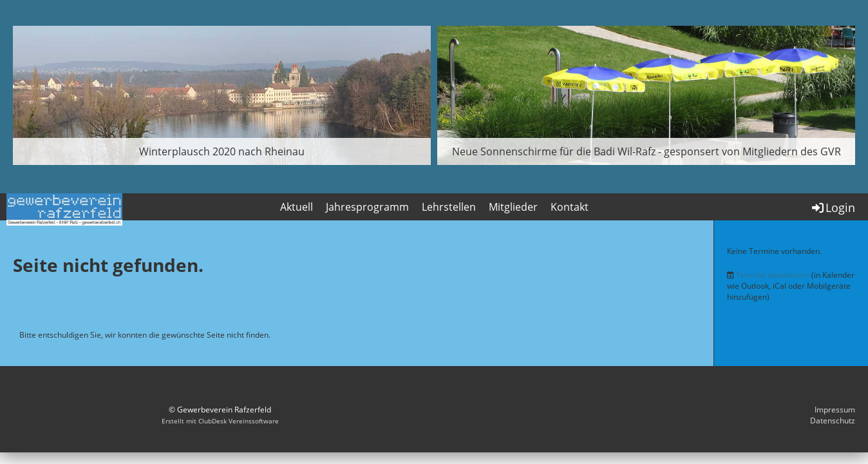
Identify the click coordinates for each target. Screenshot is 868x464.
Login (833, 208)
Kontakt (570, 207)
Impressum (835, 410)
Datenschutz (833, 420)
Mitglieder (513, 207)
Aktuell (297, 207)
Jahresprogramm (367, 207)
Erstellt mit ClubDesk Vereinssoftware (220, 421)
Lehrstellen (449, 207)
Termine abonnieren (773, 275)
